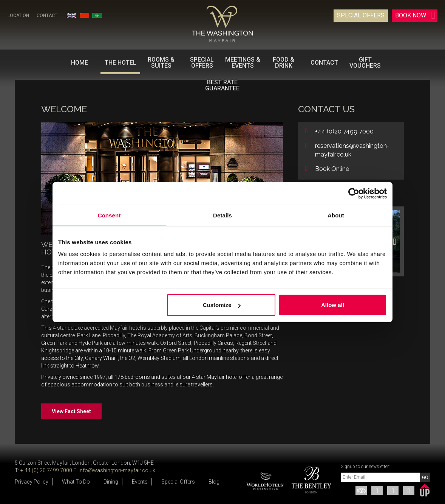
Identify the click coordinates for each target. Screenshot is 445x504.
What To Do (76, 482)
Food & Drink (284, 63)
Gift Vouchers (365, 63)
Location (18, 16)
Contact (47, 16)
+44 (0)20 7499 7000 (344, 131)
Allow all (333, 305)
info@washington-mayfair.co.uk (117, 470)
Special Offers (361, 15)
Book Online (332, 169)
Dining (111, 482)
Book (415, 16)
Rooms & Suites (161, 63)
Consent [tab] (109, 215)
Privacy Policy (32, 482)
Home (80, 63)
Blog (214, 482)
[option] (309, 480)
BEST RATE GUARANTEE (222, 85)
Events (140, 482)
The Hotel (121, 63)
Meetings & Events (243, 63)
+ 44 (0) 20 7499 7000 (46, 470)
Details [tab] (222, 215)
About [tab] (336, 215)
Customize (222, 305)
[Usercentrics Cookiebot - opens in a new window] (354, 193)
